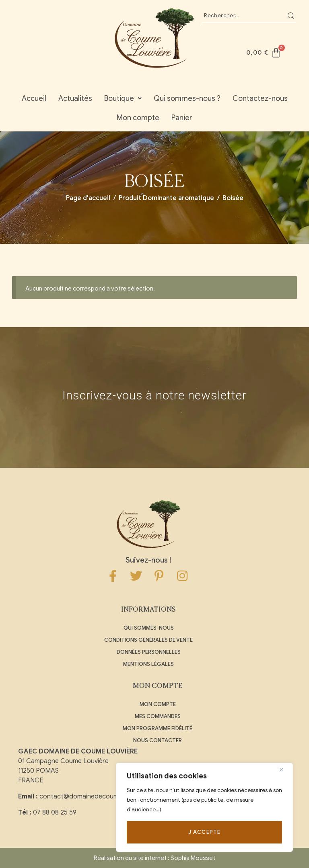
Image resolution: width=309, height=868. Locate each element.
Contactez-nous (260, 98)
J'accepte (205, 832)
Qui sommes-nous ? (187, 98)
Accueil (34, 98)
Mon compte (138, 118)
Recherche (291, 16)
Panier (182, 118)
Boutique (123, 98)
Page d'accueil (88, 198)
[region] (204, 807)
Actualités (75, 98)
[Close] (284, 770)
